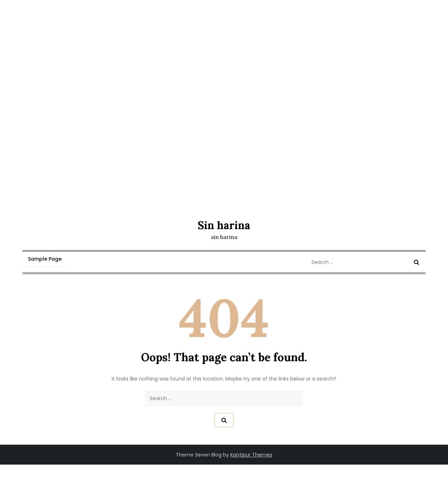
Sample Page (45, 259)
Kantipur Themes (251, 455)
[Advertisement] (224, 158)
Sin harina (224, 225)
